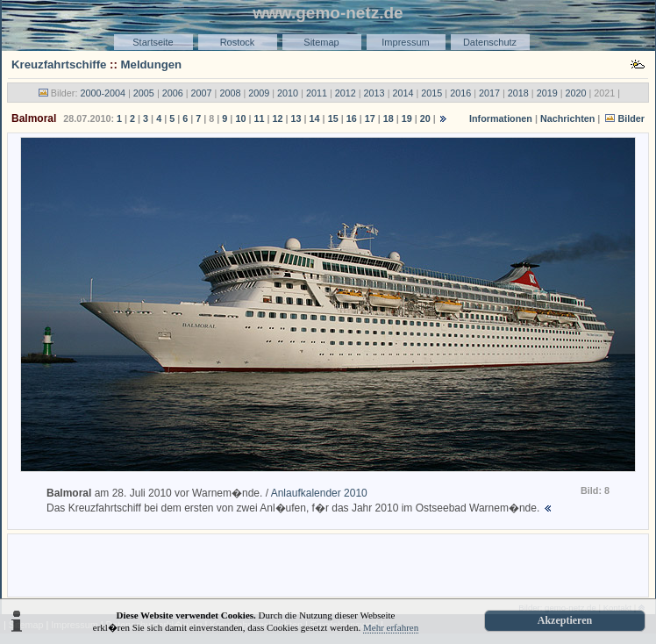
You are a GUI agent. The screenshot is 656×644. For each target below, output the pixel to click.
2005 (144, 93)
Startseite (153, 42)
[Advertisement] (328, 564)
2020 (576, 93)
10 (240, 118)
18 (389, 118)
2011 (317, 93)
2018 (518, 93)
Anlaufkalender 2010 (319, 493)
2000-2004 (103, 93)
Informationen (501, 118)
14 (315, 118)
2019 (547, 93)
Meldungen (152, 64)
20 (425, 118)
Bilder (631, 118)
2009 (259, 93)
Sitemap (321, 42)
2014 (403, 93)
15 (333, 118)
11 (259, 118)
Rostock (238, 42)
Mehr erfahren (391, 627)
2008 (230, 93)
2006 (173, 93)
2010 (288, 93)
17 (370, 118)
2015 (431, 93)
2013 (374, 93)
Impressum (405, 42)
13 (296, 118)
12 (277, 118)
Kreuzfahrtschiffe (59, 64)
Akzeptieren (565, 620)
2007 (202, 93)
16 (352, 118)
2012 (346, 93)
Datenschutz (490, 42)
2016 (460, 93)
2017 (489, 93)
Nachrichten (567, 118)
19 (407, 118)
